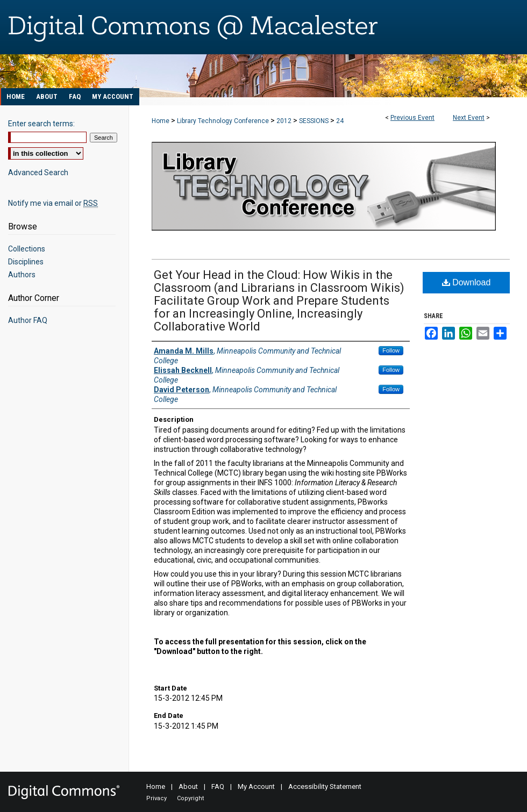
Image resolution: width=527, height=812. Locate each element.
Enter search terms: (41, 124)
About (188, 786)
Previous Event (412, 118)
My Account (256, 786)
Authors (22, 275)
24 (340, 121)
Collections (27, 249)
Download (467, 282)
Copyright (190, 798)
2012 (285, 121)
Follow (391, 350)
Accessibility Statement (325, 786)
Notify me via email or (53, 203)
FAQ (218, 786)
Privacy (156, 798)
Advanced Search (38, 173)
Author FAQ (28, 320)
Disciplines (26, 262)
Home (161, 121)
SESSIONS (315, 121)
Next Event (469, 118)
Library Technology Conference (224, 121)
